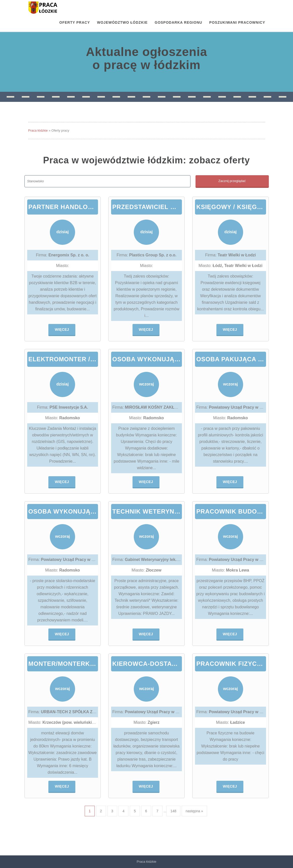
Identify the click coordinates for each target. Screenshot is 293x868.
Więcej (62, 330)
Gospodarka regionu (178, 22)
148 (173, 811)
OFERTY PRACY (75, 22)
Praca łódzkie (38, 130)
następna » (194, 811)
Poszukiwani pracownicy (237, 22)
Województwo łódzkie (122, 22)
